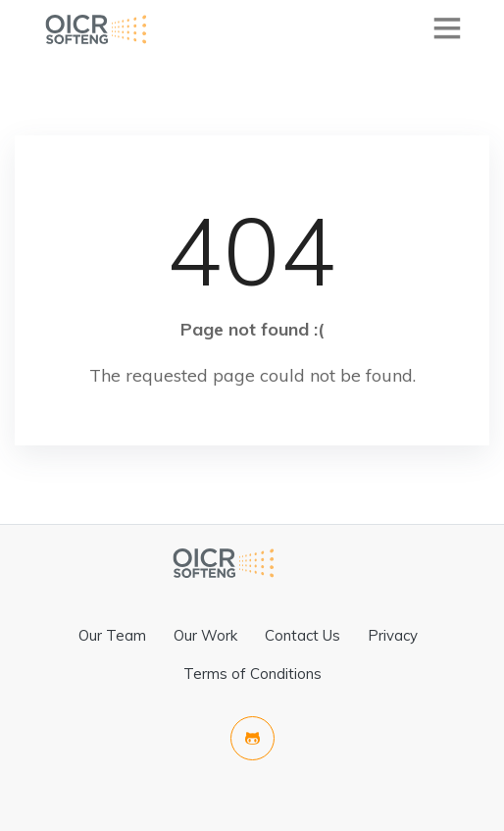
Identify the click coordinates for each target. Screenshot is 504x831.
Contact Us (302, 635)
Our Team (112, 635)
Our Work (205, 635)
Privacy (393, 635)
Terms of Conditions (252, 674)
